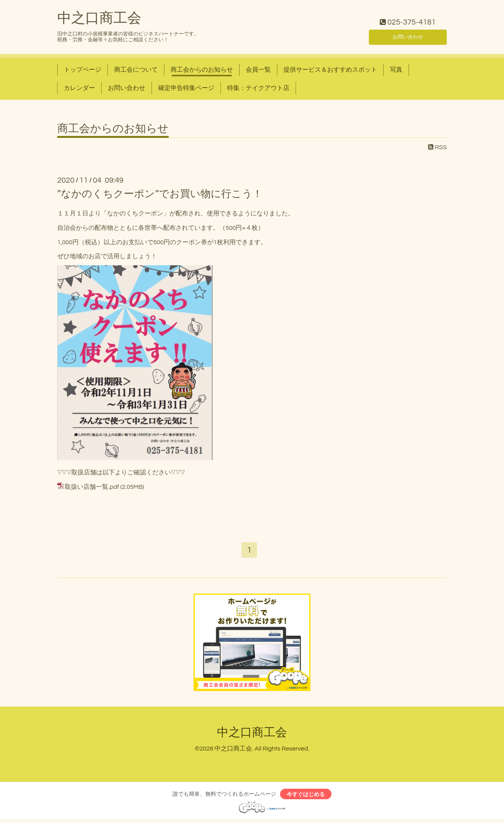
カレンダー (79, 88)
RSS (437, 147)
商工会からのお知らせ (202, 70)
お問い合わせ (408, 35)
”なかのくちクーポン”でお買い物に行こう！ (160, 194)
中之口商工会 (99, 18)
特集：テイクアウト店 (258, 88)
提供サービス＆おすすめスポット (330, 70)
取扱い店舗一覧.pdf (92, 487)
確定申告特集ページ (186, 88)
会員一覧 (258, 70)
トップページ (83, 70)
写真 (396, 70)
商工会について (136, 70)
